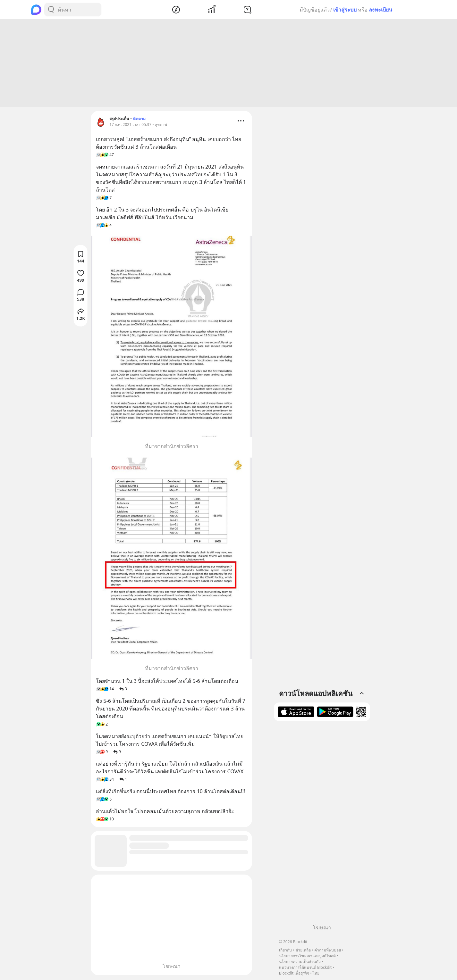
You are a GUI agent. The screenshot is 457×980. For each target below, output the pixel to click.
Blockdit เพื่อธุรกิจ (294, 973)
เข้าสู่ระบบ (345, 10)
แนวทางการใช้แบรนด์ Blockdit (305, 967)
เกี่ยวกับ (285, 950)
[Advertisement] (229, 64)
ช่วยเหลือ (303, 950)
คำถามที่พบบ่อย (328, 950)
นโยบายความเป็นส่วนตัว (300, 962)
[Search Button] (51, 10)
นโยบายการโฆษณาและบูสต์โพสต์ (307, 956)
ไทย (316, 973)
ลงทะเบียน (381, 10)
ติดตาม (139, 120)
